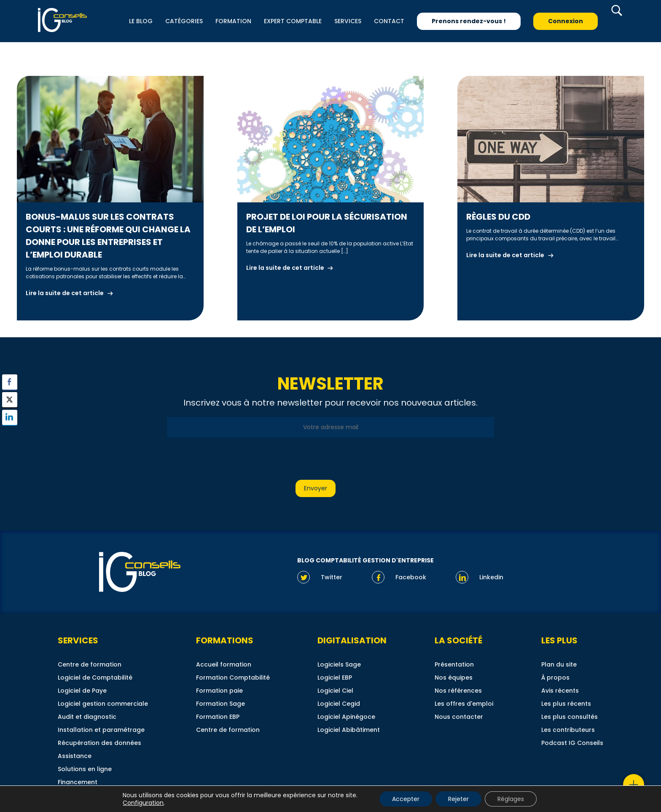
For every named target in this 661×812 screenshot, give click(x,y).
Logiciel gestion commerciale (103, 704)
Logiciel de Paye (82, 691)
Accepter (406, 799)
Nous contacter (459, 717)
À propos (555, 678)
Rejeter (458, 799)
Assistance (75, 756)
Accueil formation (224, 664)
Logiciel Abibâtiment (349, 730)
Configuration (143, 803)
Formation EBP (218, 717)
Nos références (458, 691)
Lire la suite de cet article (65, 293)
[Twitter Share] (10, 400)
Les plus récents (566, 704)
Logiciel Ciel (335, 691)
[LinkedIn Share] (10, 417)
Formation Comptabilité (233, 678)
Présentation (454, 664)
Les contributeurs (568, 730)
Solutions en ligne (85, 769)
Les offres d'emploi (464, 704)
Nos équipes (454, 678)
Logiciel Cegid (339, 704)
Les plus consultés (570, 717)
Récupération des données (99, 743)
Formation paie (219, 691)
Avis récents (560, 691)
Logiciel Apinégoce (346, 717)
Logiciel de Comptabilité (95, 678)
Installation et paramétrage (101, 730)
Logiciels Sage (339, 664)
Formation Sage (220, 704)
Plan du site (559, 664)
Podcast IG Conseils (572, 743)
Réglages (511, 799)
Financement (78, 782)
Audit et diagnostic (87, 717)
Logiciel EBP (335, 678)
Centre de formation (90, 664)
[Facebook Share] (10, 382)
